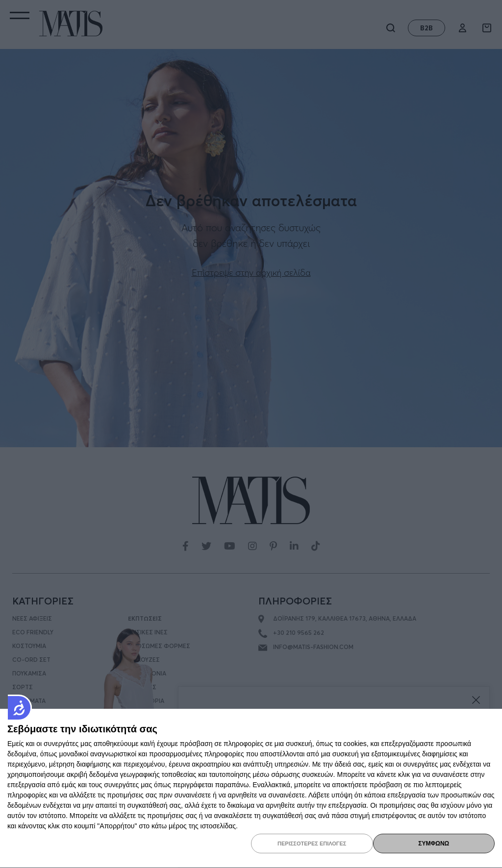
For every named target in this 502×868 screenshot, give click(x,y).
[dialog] (251, 789)
